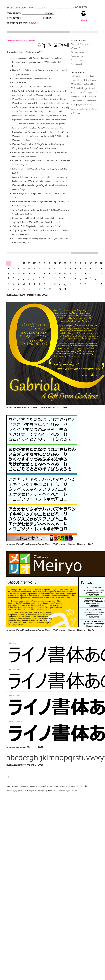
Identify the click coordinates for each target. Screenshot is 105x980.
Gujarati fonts (91, 84)
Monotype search (78, 56)
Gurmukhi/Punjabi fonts (83, 88)
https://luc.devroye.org (38, 791)
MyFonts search (77, 52)
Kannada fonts (77, 92)
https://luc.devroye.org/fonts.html (64, 791)
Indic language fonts (79, 76)
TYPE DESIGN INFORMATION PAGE (21, 8)
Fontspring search (78, 60)
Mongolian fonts (77, 96)
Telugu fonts (91, 92)
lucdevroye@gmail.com (17, 791)
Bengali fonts (91, 80)
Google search (77, 64)
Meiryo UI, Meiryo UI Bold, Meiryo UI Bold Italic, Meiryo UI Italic (39, 99)
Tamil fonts (78, 84)
